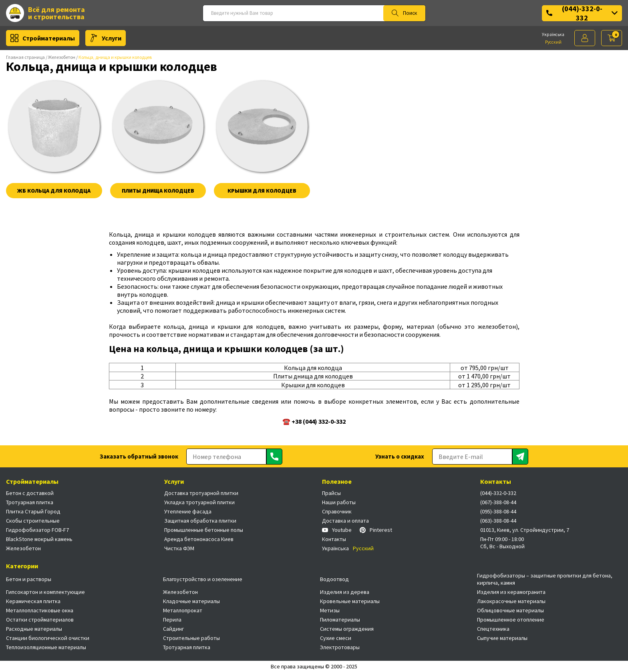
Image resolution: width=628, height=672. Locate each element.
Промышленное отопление (511, 620)
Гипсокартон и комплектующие (45, 592)
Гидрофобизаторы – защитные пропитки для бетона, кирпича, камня (545, 579)
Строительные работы (191, 638)
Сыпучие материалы (502, 638)
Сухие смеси (336, 638)
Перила (172, 620)
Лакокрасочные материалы (511, 601)
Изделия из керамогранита (511, 592)
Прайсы (331, 493)
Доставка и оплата (345, 521)
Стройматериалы (43, 38)
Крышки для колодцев (262, 191)
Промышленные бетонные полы (204, 530)
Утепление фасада (188, 511)
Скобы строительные (33, 521)
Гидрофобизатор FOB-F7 (37, 530)
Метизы (330, 610)
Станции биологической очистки (48, 638)
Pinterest (376, 530)
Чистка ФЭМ (179, 548)
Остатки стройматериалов (40, 620)
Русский (553, 42)
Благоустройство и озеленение (203, 579)
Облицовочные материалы (510, 610)
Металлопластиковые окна (40, 610)
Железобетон (62, 57)
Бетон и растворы (29, 579)
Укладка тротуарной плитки (199, 502)
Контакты (334, 539)
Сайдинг (173, 629)
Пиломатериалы (340, 620)
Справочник (337, 511)
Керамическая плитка (33, 601)
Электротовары (340, 647)
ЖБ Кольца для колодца (54, 191)
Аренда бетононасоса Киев (199, 539)
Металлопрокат (183, 610)
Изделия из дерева (345, 592)
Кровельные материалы (350, 601)
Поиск (404, 13)
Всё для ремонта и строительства (45, 13)
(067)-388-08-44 (498, 502)
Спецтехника (493, 629)
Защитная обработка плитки (200, 521)
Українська (553, 34)
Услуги (106, 38)
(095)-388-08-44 (498, 511)
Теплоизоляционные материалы (46, 647)
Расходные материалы (34, 629)
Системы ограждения (347, 629)
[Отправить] (274, 457)
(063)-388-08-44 (498, 521)
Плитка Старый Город (33, 511)
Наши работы (339, 502)
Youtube (337, 530)
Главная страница (25, 57)
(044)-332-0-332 (582, 13)
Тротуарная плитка (30, 502)
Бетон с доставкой (30, 493)
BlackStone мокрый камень (39, 539)
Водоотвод (334, 579)
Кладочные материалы (191, 601)
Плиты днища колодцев (158, 191)
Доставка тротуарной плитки (201, 493)
